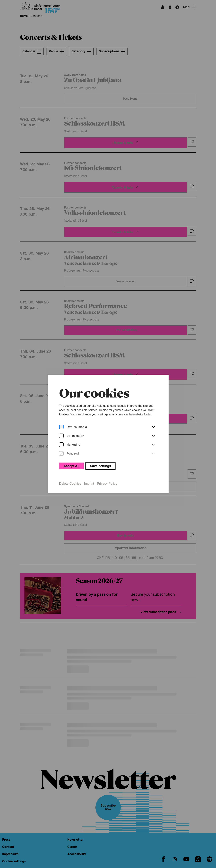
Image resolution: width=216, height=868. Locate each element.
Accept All (71, 466)
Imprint (89, 484)
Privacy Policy (107, 484)
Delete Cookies (70, 484)
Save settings (100, 466)
